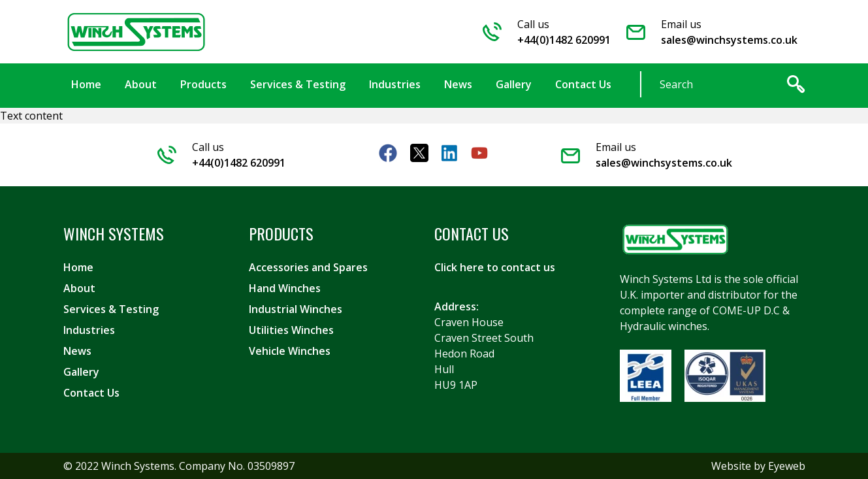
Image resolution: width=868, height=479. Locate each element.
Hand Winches (285, 288)
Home (78, 267)
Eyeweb (787, 466)
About (79, 288)
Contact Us (91, 393)
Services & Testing (111, 309)
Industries (89, 330)
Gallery (81, 372)
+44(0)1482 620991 (564, 40)
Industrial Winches (296, 309)
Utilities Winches (291, 330)
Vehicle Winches (290, 351)
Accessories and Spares (308, 267)
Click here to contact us (495, 267)
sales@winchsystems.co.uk (729, 40)
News (77, 351)
